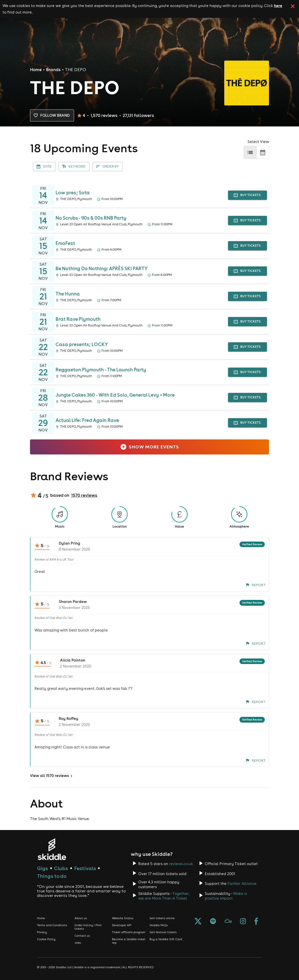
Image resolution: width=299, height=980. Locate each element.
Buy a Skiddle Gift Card (166, 939)
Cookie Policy (46, 939)
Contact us (82, 936)
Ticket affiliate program (129, 932)
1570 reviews (84, 495)
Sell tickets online (162, 918)
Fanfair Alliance (242, 883)
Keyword (74, 167)
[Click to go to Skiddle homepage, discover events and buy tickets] (52, 849)
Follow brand (52, 115)
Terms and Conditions (52, 925)
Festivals (85, 868)
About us (81, 918)
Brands (53, 70)
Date (44, 167)
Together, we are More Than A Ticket (164, 896)
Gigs (42, 868)
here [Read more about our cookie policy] (278, 6)
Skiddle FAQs (159, 925)
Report (256, 585)
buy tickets (248, 195)
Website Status (123, 918)
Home (36, 70)
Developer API (122, 925)
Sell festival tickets (163, 932)
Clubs (61, 868)
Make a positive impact (226, 896)
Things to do (52, 876)
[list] (250, 152)
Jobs (78, 943)
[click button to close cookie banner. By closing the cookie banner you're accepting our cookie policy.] (293, 6)
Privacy (42, 932)
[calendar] (263, 152)
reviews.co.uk (181, 864)
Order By (108, 167)
